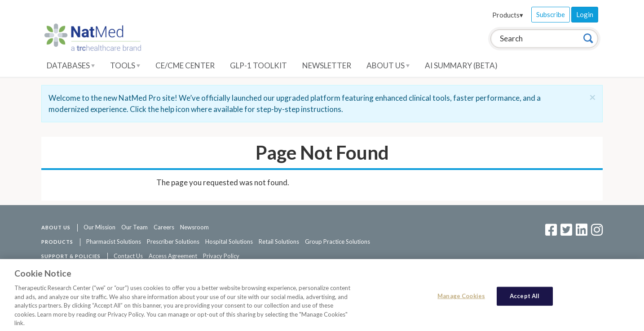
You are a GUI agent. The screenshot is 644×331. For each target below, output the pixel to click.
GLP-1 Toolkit (258, 65)
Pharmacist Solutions (114, 242)
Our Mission (99, 227)
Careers (164, 227)
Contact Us (128, 256)
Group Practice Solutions (337, 242)
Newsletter (327, 65)
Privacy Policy (221, 256)
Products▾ (508, 15)
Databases (71, 65)
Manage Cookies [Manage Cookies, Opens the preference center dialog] (461, 298)
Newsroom (194, 227)
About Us (388, 65)
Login (585, 14)
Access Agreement (173, 256)
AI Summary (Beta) (461, 65)
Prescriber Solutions (173, 242)
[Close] (593, 97)
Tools (125, 65)
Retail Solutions (279, 242)
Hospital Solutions (229, 242)
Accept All (525, 298)
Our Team (135, 227)
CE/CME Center (185, 65)
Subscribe (551, 14)
